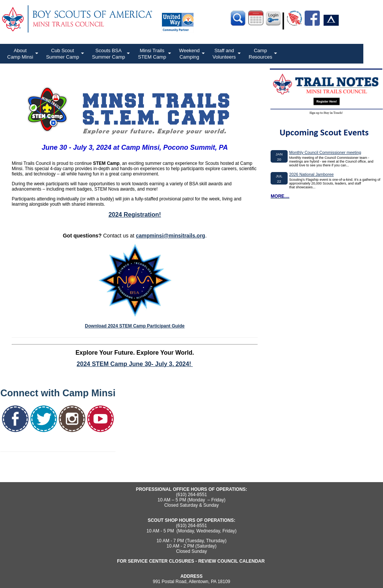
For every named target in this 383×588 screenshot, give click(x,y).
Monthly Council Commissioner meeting (325, 152)
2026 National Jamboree (311, 174)
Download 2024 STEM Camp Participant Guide (135, 326)
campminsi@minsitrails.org (170, 236)
